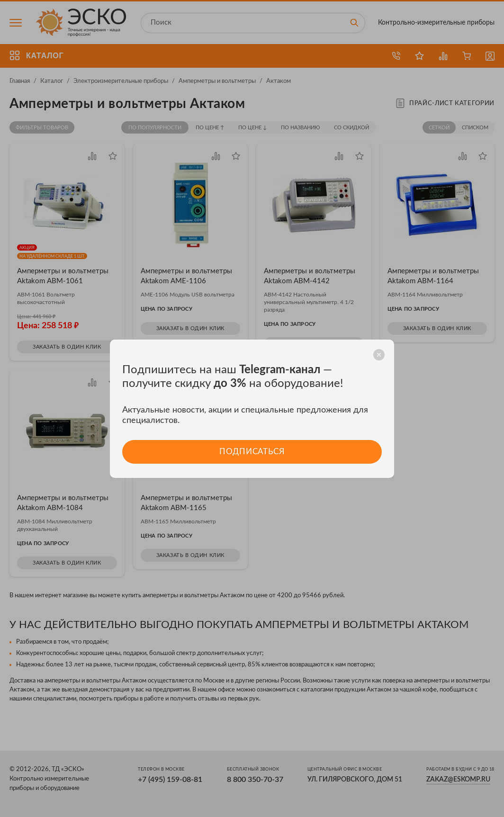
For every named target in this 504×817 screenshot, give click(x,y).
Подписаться (252, 452)
